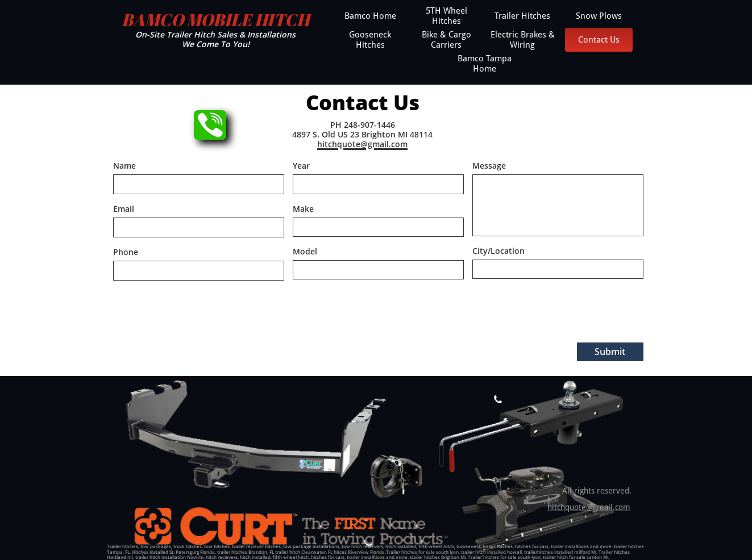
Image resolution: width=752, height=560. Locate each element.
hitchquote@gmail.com (589, 507)
